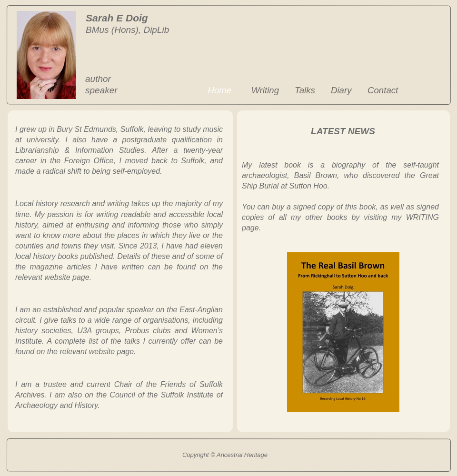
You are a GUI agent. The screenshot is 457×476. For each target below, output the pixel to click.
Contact (383, 90)
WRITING (422, 217)
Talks (305, 90)
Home (219, 90)
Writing (265, 90)
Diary (341, 90)
